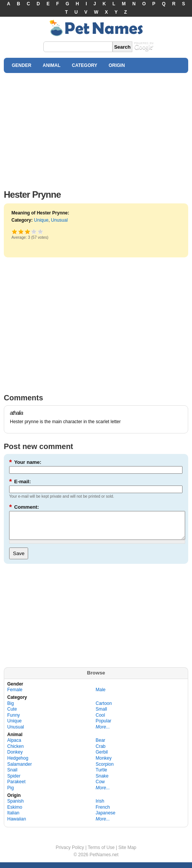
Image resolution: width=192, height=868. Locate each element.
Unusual (59, 220)
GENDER (21, 65)
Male (101, 695)
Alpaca (14, 746)
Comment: (24, 507)
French (103, 813)
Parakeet (16, 787)
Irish (100, 807)
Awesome (40, 231)
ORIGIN (117, 65)
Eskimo (15, 813)
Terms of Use (101, 853)
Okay (21, 231)
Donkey (15, 758)
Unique (41, 220)
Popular (104, 727)
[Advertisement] (96, 129)
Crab (101, 752)
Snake (102, 782)
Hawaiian (17, 825)
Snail (12, 776)
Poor (15, 231)
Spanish (15, 807)
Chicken (15, 752)
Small (102, 715)
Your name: (25, 462)
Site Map (127, 853)
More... (103, 733)
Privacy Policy (70, 853)
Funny (13, 721)
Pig (10, 793)
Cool (101, 721)
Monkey (104, 764)
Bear (101, 746)
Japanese (106, 819)
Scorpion (105, 770)
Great (34, 231)
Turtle (102, 776)
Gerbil (102, 758)
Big (10, 709)
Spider (14, 782)
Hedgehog (18, 764)
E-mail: (20, 482)
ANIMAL (52, 65)
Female (15, 695)
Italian (13, 819)
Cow (100, 787)
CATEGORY (85, 65)
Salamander (20, 770)
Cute (12, 715)
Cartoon (104, 709)
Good (28, 231)
